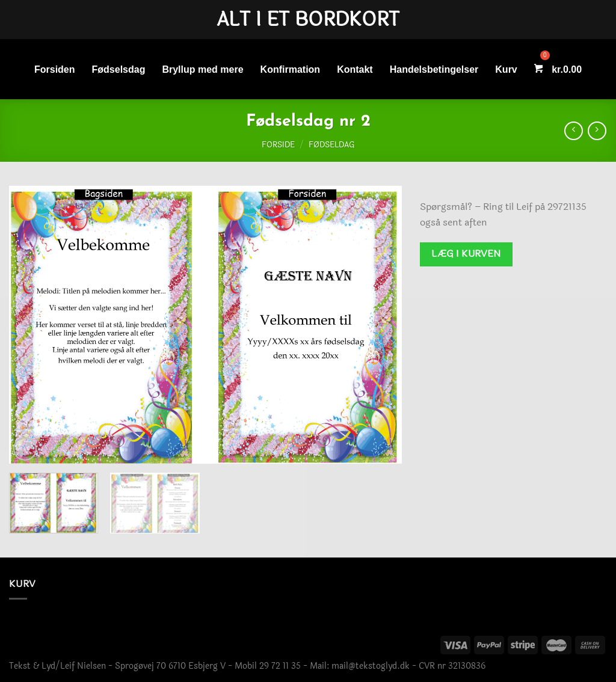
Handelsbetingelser (434, 69)
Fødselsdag (119, 69)
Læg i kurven (466, 254)
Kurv (506, 69)
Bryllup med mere (202, 69)
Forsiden (55, 69)
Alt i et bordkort (308, 20)
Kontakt (355, 69)
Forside (278, 145)
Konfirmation (291, 69)
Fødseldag (331, 145)
